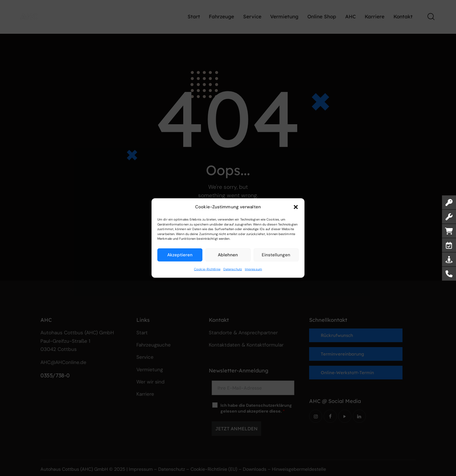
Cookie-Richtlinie (207, 269)
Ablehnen (228, 255)
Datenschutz (233, 269)
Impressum (253, 269)
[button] (296, 207)
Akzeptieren (180, 255)
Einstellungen (276, 255)
